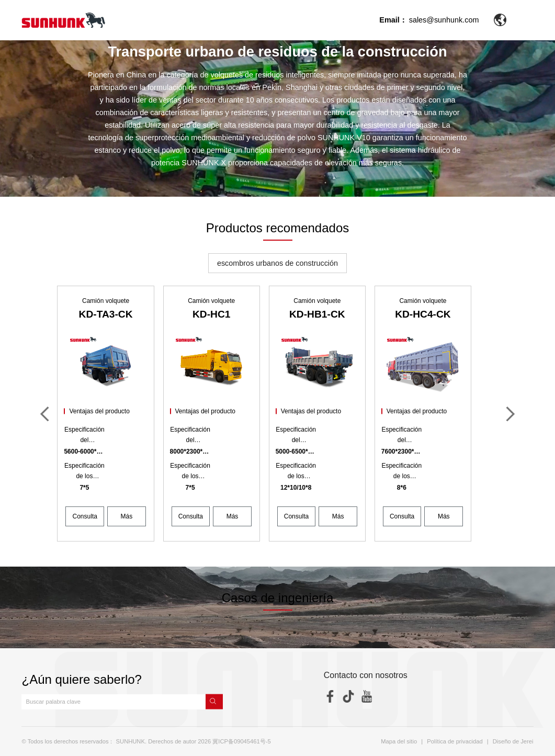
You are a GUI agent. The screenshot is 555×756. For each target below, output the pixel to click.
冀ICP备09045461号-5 (241, 741)
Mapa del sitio (399, 741)
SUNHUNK (131, 741)
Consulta (85, 516)
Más (127, 516)
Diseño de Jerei (513, 741)
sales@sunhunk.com (444, 20)
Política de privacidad (455, 741)
